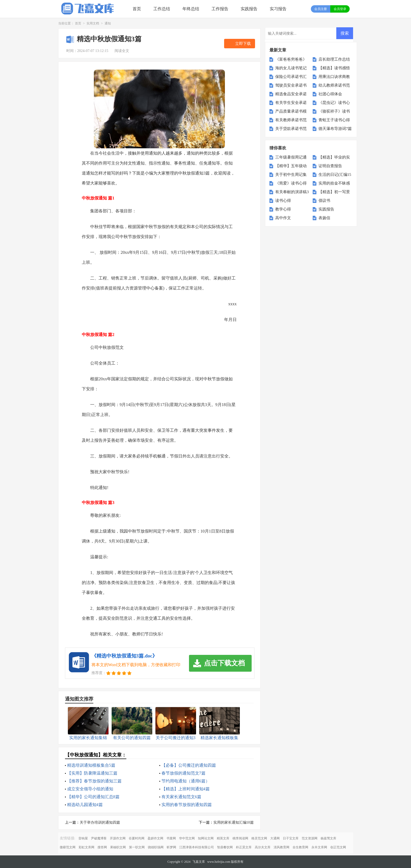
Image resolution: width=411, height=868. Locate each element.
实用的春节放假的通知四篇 (187, 805)
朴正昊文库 (244, 847)
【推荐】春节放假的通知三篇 (94, 781)
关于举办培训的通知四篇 (100, 822)
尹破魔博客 (99, 838)
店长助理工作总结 (334, 59)
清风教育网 (282, 847)
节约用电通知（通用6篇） (186, 781)
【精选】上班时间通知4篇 (186, 789)
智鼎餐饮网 (225, 847)
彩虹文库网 (86, 847)
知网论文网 (206, 838)
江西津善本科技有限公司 (197, 847)
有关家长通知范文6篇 (181, 797)
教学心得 (283, 209)
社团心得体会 (330, 94)
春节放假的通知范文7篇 (183, 773)
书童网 (171, 838)
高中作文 (283, 218)
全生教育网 (300, 847)
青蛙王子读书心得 (334, 120)
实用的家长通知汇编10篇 (234, 822)
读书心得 (283, 201)
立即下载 (243, 44)
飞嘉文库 (199, 862)
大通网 (275, 838)
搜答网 (102, 847)
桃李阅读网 (240, 838)
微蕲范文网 (68, 847)
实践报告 (249, 9)
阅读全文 (122, 51)
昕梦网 (171, 847)
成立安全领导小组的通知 (90, 789)
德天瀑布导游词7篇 (335, 129)
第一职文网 (137, 847)
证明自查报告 (330, 166)
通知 (108, 23)
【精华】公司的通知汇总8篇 (93, 797)
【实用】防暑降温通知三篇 (92, 773)
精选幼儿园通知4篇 (85, 805)
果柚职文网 (118, 847)
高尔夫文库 (263, 847)
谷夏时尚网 (137, 838)
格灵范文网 (259, 838)
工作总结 (162, 9)
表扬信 (324, 218)
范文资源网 (310, 838)
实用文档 (93, 23)
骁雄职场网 (156, 847)
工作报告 (220, 9)
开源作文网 (118, 838)
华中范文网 (187, 838)
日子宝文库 (291, 838)
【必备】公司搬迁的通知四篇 (189, 765)
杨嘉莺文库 (328, 838)
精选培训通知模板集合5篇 (91, 765)
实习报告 (278, 9)
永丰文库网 (319, 847)
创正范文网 (338, 847)
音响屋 (83, 838)
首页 (137, 9)
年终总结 (191, 9)
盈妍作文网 (155, 838)
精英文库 (223, 838)
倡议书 (324, 201)
